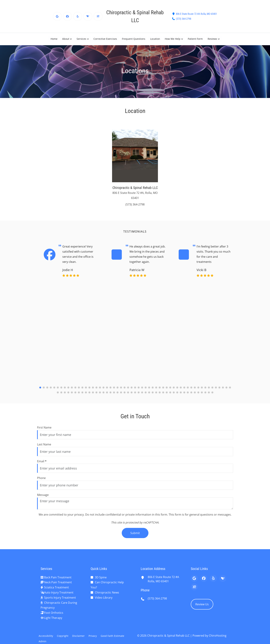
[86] (163, 395)
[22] (114, 390)
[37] (167, 390)
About (66, 39)
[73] (118, 395)
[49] (209, 390)
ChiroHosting (218, 636)
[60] (72, 395)
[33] (153, 390)
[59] (68, 395)
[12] (79, 390)
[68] (100, 395)
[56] (58, 395)
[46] (198, 390)
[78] (135, 395)
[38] (170, 390)
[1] (40, 390)
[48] (205, 390)
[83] (153, 395)
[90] (177, 395)
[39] (174, 390)
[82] (149, 395)
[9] (68, 390)
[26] (128, 390)
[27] (132, 390)
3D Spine (101, 577)
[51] (216, 390)
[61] (75, 395)
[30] (142, 390)
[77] (132, 395)
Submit (135, 533)
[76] (128, 395)
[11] (75, 390)
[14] (86, 390)
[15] (89, 390)
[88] (170, 395)
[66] (93, 395)
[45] (195, 390)
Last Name (44, 444)
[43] (188, 390)
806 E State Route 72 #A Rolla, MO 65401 (196, 14)
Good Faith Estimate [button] (112, 636)
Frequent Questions (134, 39)
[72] (114, 395)
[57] (61, 395)
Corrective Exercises (105, 39)
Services (81, 39)
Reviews (213, 39)
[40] (177, 390)
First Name (44, 427)
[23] (118, 390)
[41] (181, 390)
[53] (223, 390)
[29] (139, 390)
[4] (51, 390)
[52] (219, 390)
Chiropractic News (107, 592)
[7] (61, 390)
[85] (160, 395)
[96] (198, 395)
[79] (139, 395)
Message (43, 495)
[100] (212, 395)
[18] (100, 390)
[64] (86, 395)
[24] (121, 390)
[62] (79, 395)
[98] (205, 395)
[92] (184, 395)
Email (42, 461)
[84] (156, 395)
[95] (195, 395)
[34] (156, 390)
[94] (191, 395)
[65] (89, 395)
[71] (110, 395)
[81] (146, 395)
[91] (181, 395)
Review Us (202, 604)
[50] (212, 390)
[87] (167, 395)
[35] (160, 390)
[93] (188, 395)
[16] (93, 390)
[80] (142, 395)
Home (54, 39)
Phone (41, 478)
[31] (146, 390)
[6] (58, 390)
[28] (135, 390)
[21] (110, 390)
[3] (47, 390)
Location (155, 39)
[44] (191, 390)
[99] (209, 395)
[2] (44, 390)
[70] (107, 395)
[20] (107, 390)
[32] (149, 390)
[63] (82, 395)
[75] (125, 395)
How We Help (173, 39)
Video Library (104, 598)
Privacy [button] (93, 636)
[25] (125, 390)
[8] (65, 390)
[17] (96, 390)
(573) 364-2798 (183, 19)
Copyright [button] (63, 636)
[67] (96, 395)
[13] (82, 390)
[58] (65, 395)
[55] (230, 390)
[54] (226, 390)
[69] (103, 395)
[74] (121, 395)
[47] (202, 390)
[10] (72, 390)
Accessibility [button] (46, 636)
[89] (174, 395)
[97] (202, 395)
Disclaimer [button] (78, 636)
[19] (103, 390)
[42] (184, 390)
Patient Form (195, 39)
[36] (163, 390)
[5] (54, 390)
